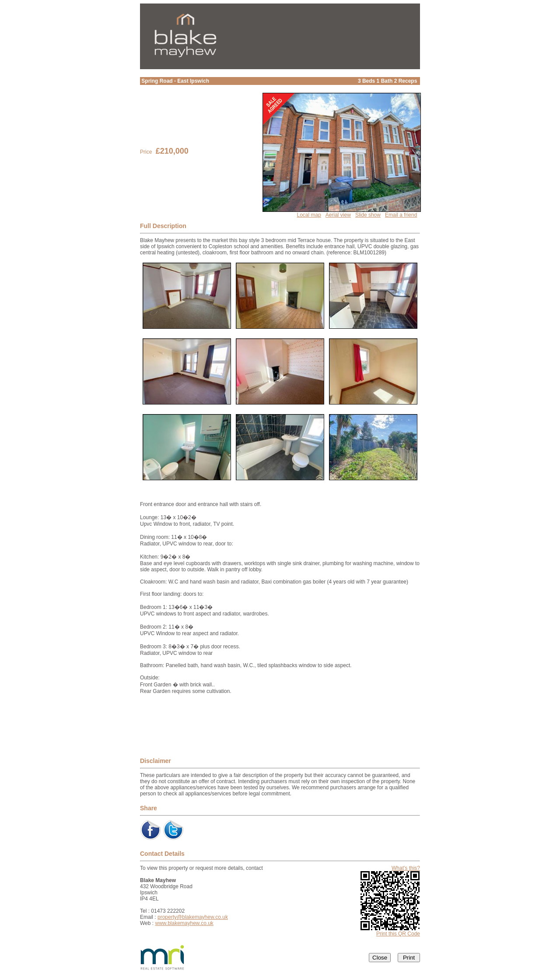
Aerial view (338, 215)
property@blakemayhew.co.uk (193, 917)
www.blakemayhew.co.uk (184, 923)
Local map (309, 215)
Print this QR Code (398, 934)
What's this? (406, 868)
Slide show (368, 215)
